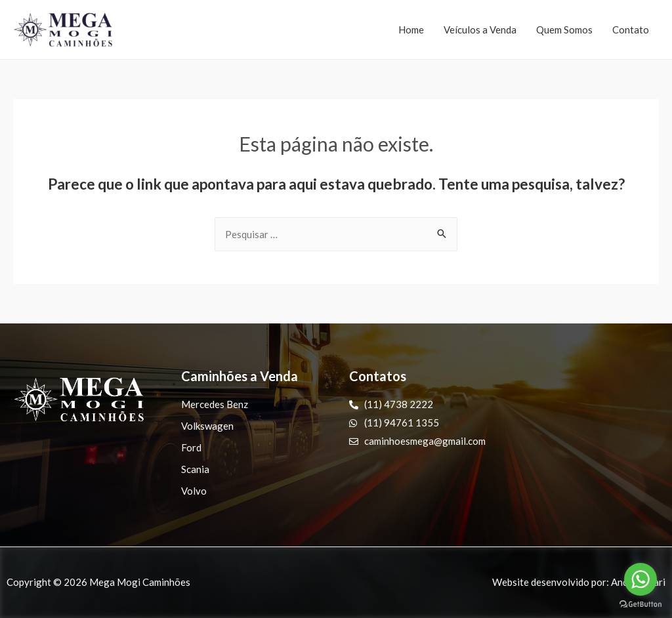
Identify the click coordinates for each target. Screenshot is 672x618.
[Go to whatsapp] (640, 579)
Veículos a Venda (480, 30)
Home (411, 30)
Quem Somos (564, 30)
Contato (631, 30)
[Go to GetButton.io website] (640, 605)
